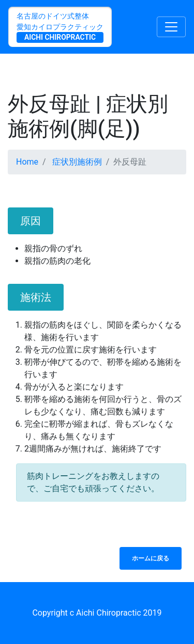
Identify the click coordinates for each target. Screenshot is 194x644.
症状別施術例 (77, 162)
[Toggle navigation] (171, 27)
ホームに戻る (151, 558)
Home (27, 162)
